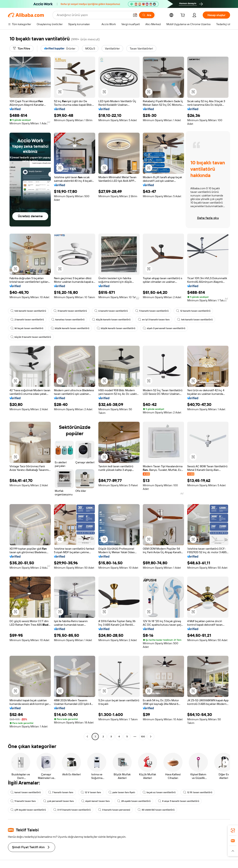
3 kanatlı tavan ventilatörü (70, 311)
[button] (135, 15)
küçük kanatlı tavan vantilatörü (111, 320)
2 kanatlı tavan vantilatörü (27, 320)
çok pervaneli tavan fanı (59, 801)
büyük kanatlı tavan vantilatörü (70, 328)
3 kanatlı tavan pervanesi (114, 810)
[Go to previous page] (87, 737)
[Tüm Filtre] (22, 49)
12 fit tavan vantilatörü (198, 792)
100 (143, 737)
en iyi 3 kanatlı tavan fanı (154, 320)
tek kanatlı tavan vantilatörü (28, 311)
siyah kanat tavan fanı (95, 801)
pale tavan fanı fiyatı (122, 792)
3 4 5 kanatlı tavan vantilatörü (72, 810)
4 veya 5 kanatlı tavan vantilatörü (179, 801)
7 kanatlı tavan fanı (61, 792)
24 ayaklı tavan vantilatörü (134, 801)
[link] (233, 830)
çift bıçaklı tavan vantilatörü (28, 810)
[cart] (183, 16)
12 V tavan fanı (91, 792)
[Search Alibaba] (93, 15)
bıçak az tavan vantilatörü (159, 792)
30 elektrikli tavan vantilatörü (156, 810)
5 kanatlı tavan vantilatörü (152, 311)
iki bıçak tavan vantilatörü (27, 328)
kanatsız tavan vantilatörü (68, 320)
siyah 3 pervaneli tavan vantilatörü (164, 328)
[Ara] (147, 15)
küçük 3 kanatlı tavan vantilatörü (31, 337)
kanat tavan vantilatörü (26, 792)
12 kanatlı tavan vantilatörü (193, 311)
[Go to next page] (151, 737)
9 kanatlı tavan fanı (23, 801)
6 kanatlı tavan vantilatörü (111, 311)
